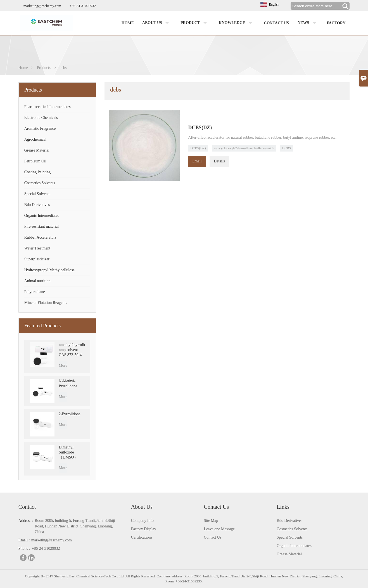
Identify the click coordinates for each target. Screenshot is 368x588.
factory (336, 23)
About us (157, 23)
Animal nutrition (37, 281)
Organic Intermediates (42, 216)
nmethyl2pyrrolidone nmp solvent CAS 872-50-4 (72, 350)
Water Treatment (37, 248)
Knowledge (237, 23)
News (308, 23)
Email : (24, 540)
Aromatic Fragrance (40, 129)
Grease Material (37, 150)
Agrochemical (35, 139)
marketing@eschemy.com (42, 6)
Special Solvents (37, 194)
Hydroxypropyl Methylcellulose (49, 270)
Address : (26, 521)
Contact (27, 507)
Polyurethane (35, 292)
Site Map (211, 521)
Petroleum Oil (35, 161)
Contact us (276, 23)
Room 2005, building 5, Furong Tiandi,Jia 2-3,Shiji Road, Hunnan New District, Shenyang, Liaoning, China (75, 526)
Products (44, 68)
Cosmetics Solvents (40, 183)
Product (195, 23)
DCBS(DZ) (198, 148)
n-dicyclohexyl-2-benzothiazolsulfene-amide (244, 148)
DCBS (287, 148)
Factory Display (144, 529)
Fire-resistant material (41, 226)
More (63, 365)
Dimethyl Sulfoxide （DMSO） (68, 452)
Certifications (142, 537)
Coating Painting (38, 172)
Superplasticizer (37, 259)
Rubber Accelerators (40, 237)
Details (219, 161)
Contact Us (213, 537)
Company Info (142, 521)
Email (197, 161)
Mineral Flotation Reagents (46, 303)
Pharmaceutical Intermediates (48, 107)
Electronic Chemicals (41, 118)
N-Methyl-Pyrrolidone (68, 384)
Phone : (24, 549)
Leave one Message (219, 529)
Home (128, 23)
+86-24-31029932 (83, 6)
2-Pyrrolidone (70, 414)
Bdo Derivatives (37, 205)
